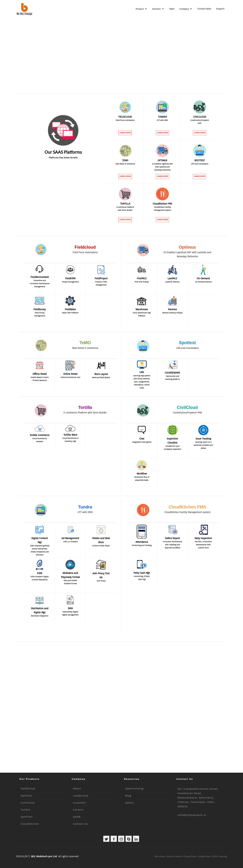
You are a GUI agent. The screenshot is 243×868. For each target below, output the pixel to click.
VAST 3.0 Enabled (70, 542)
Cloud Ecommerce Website (40, 440)
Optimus (27, 796)
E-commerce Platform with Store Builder (125, 209)
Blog (128, 796)
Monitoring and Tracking (142, 545)
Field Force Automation (125, 120)
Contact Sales (204, 9)
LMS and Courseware (200, 164)
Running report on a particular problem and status (203, 445)
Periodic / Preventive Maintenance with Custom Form (203, 545)
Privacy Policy (190, 856)
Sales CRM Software (70, 313)
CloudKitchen (30, 824)
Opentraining (134, 788)
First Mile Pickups (142, 282)
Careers (78, 810)
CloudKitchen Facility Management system (162, 209)
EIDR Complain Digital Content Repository (40, 578)
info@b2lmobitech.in (192, 815)
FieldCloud (28, 788)
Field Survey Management (40, 314)
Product (140, 9)
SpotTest (27, 817)
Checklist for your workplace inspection (172, 448)
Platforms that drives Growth (63, 158)
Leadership (81, 796)
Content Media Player (101, 546)
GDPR (77, 817)
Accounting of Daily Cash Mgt (142, 578)
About (77, 788)
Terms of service (174, 856)
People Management (70, 282)
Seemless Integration (40, 616)
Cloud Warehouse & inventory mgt (70, 440)
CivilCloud (28, 803)
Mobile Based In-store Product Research (40, 379)
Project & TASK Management (101, 283)
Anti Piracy (101, 581)
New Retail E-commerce (125, 164)
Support (220, 9)
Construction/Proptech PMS (200, 122)
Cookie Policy (204, 856)
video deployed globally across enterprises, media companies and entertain (40, 550)
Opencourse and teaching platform (172, 378)
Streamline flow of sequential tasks (142, 479)
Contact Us (81, 824)
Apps (172, 9)
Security (223, 856)
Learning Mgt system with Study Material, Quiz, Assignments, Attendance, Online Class (142, 379)
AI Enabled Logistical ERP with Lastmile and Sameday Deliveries (162, 167)
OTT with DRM (162, 120)
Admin (130, 803)
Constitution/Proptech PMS (187, 413)
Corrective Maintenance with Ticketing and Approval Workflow (172, 545)
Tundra (26, 810)
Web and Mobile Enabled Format (70, 582)
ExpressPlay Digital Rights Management (70, 613)
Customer (80, 803)
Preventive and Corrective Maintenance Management (40, 284)
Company (184, 9)
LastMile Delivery (172, 282)
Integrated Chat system (142, 442)
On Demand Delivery (203, 282)
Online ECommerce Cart (70, 377)
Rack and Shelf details (101, 378)
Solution (157, 9)
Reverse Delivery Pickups (172, 313)
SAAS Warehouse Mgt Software (142, 314)
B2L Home (160, 856)
